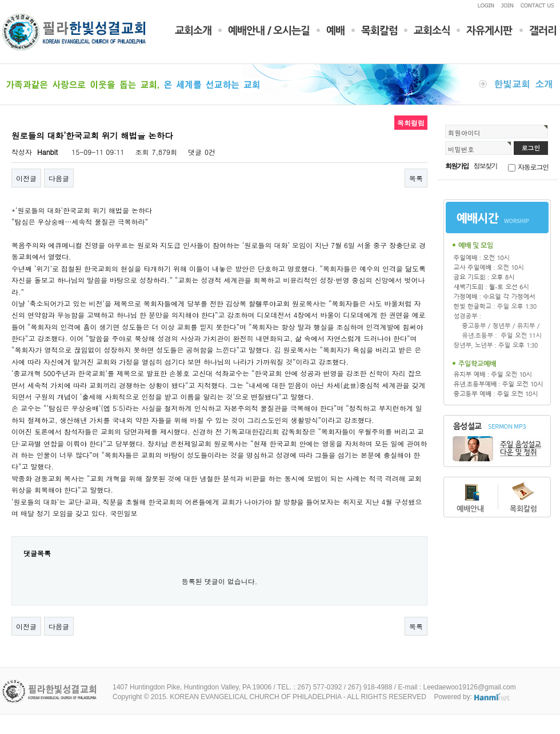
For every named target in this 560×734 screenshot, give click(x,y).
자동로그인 (533, 167)
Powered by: (472, 697)
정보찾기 (485, 165)
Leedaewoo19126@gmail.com (469, 687)
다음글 (59, 178)
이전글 (26, 178)
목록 (416, 178)
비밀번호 (461, 149)
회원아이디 (464, 133)
